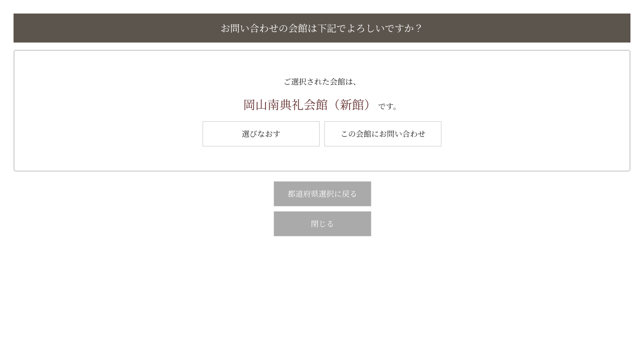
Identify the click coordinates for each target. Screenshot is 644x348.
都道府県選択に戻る (322, 194)
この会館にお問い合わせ (383, 134)
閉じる (322, 224)
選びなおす (261, 134)
